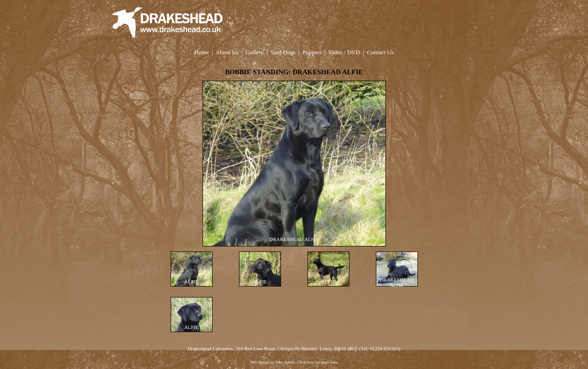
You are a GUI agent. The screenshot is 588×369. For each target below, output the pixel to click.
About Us (227, 52)
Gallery (255, 52)
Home (202, 52)
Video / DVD (344, 52)
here (311, 362)
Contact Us (380, 52)
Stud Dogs (283, 52)
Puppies (312, 52)
